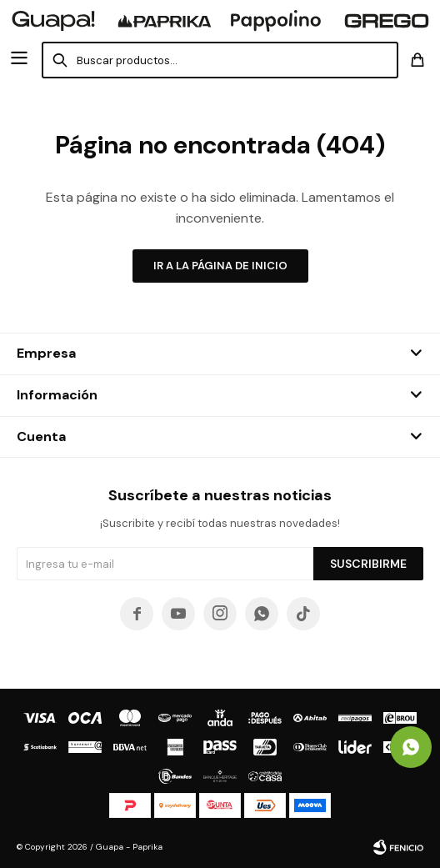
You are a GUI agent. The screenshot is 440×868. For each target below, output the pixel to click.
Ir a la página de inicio (220, 266)
